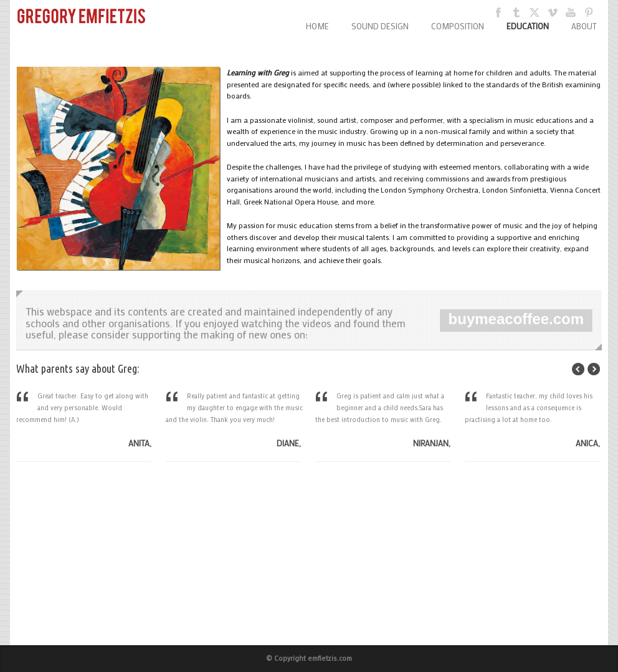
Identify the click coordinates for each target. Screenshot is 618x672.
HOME (317, 26)
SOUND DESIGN (380, 26)
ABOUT (584, 26)
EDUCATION (528, 26)
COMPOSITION (458, 26)
